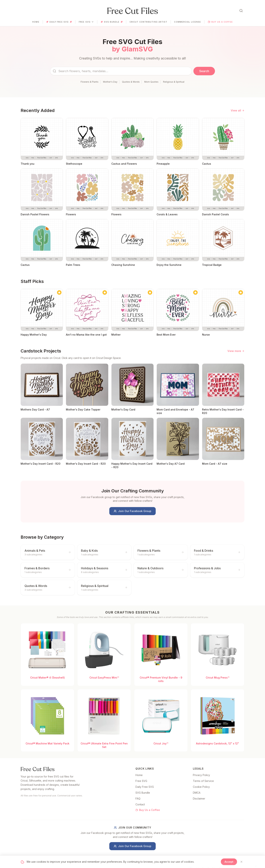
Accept (229, 862)
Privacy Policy (201, 775)
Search (204, 71)
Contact (140, 804)
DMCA (197, 793)
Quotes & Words (131, 82)
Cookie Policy (201, 787)
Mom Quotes (151, 82)
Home (36, 22)
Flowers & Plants (90, 82)
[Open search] (241, 11)
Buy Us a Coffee (220, 22)
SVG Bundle (112, 22)
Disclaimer (199, 799)
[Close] (241, 862)
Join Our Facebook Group (132, 511)
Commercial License (188, 22)
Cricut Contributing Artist (149, 22)
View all (238, 110)
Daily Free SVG (59, 22)
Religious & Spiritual (174, 82)
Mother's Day (110, 82)
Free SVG (86, 22)
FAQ (138, 799)
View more (236, 351)
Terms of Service (203, 781)
